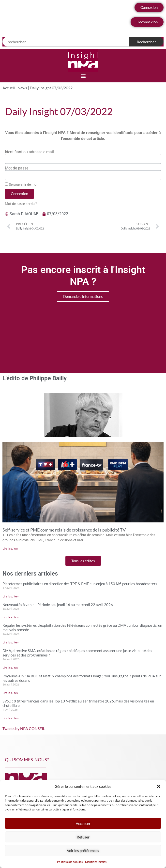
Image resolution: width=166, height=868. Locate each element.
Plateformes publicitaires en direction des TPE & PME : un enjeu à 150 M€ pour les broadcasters (80, 584)
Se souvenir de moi (21, 184)
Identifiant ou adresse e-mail (29, 152)
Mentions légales (96, 862)
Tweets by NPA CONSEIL (24, 728)
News (22, 88)
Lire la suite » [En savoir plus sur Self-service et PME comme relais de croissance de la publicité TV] (11, 549)
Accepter (83, 823)
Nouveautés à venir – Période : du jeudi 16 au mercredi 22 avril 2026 (58, 605)
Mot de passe (17, 168)
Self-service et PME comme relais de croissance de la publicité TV (64, 530)
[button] (159, 786)
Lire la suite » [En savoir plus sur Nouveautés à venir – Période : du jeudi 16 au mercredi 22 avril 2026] (11, 617)
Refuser (83, 837)
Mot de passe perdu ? (21, 204)
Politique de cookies (70, 862)
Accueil (9, 88)
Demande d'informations (83, 296)
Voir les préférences (83, 851)
